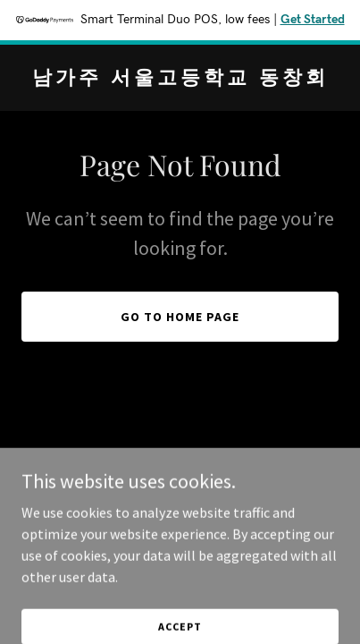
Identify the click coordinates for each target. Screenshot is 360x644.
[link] (180, 79)
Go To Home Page (180, 317)
